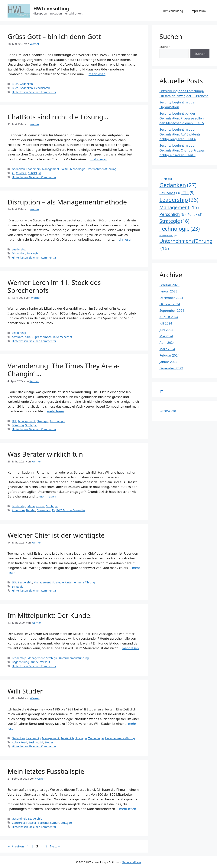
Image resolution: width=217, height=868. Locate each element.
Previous (16, 846)
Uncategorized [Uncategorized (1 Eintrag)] (168, 235)
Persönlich (67, 738)
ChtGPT (32, 173)
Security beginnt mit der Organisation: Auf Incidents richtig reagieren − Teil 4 (180, 134)
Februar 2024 (169, 355)
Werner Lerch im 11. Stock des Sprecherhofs (54, 286)
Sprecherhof (64, 337)
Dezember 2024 (171, 298)
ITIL (14, 421)
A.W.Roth (18, 337)
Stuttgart (66, 823)
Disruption (19, 253)
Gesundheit (19, 819)
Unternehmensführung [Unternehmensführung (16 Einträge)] (186, 245)
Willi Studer (25, 691)
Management (51, 169)
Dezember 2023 (171, 368)
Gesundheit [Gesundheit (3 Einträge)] (169, 193)
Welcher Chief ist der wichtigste (56, 535)
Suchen (165, 47)
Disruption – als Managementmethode (67, 202)
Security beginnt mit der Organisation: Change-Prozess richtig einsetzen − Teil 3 (182, 150)
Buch (15, 84)
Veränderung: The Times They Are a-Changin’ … (63, 370)
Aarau (28, 337)
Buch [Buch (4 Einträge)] (166, 179)
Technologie (78, 169)
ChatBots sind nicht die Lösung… (58, 117)
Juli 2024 (166, 323)
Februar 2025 (169, 285)
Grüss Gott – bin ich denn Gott (54, 36)
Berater (31, 510)
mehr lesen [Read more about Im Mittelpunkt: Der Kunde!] (130, 648)
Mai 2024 (166, 336)
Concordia (18, 823)
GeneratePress (132, 862)
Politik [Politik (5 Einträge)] (195, 214)
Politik (65, 169)
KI (40, 173)
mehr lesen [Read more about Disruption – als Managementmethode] (124, 239)
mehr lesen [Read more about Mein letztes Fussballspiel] (128, 809)
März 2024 (167, 349)
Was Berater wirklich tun (45, 454)
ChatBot (21, 173)
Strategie (32, 253)
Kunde (35, 662)
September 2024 (172, 310)
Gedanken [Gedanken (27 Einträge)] (178, 185)
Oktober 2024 (170, 304)
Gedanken (26, 84)
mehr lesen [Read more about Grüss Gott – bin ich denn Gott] (97, 74)
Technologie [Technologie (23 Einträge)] (180, 229)
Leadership (33, 169)
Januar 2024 (168, 362)
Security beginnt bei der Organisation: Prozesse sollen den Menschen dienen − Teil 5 (182, 118)
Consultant (44, 510)
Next (55, 846)
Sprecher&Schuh (44, 337)
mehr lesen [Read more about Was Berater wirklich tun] (47, 496)
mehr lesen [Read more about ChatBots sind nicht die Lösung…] (99, 159)
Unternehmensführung (102, 169)
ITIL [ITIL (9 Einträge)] (188, 193)
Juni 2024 (166, 330)
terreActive (168, 411)
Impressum (198, 11)
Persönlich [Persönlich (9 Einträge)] (172, 214)
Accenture (18, 510)
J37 (41, 742)
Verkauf (45, 662)
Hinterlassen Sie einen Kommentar (34, 92)
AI (13, 173)
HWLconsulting (51, 8)
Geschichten (42, 88)
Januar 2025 (168, 291)
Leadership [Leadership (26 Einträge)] (179, 200)
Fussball (32, 823)
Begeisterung (20, 662)
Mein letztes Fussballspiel (47, 771)
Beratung (18, 425)
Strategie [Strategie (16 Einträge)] (174, 221)
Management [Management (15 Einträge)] (179, 207)
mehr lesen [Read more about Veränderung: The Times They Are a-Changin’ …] (56, 411)
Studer (49, 742)
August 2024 (169, 317)
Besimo (33, 742)
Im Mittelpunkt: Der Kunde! (50, 615)
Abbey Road (19, 742)
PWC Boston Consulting (71, 510)
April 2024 (167, 343)
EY (53, 510)
